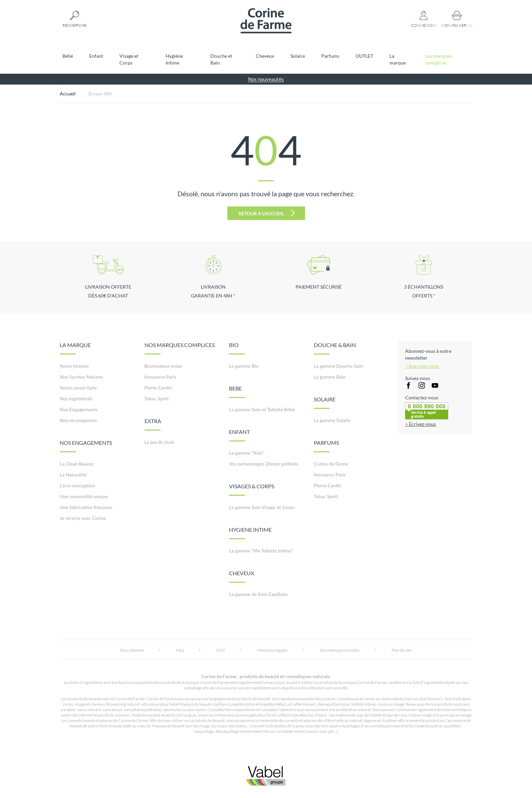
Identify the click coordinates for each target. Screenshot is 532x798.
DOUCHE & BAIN (335, 348)
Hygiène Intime (174, 59)
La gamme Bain (330, 377)
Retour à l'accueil (267, 213)
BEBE (237, 392)
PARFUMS (326, 446)
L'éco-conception (78, 485)
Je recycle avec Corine (83, 518)
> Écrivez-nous (421, 424)
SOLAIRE (325, 402)
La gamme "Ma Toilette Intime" (261, 551)
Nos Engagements (79, 409)
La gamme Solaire (332, 420)
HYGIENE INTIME (250, 533)
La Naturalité (73, 475)
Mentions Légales (272, 650)
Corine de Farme (331, 464)
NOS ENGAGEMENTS (86, 446)
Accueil (68, 94)
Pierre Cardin (158, 388)
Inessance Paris (160, 377)
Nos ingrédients (76, 398)
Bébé (68, 56)
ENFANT (239, 435)
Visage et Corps (129, 59)
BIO (237, 348)
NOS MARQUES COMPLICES (180, 348)
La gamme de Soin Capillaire (258, 594)
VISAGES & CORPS (252, 489)
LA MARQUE (75, 348)
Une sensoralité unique (84, 496)
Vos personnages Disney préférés (264, 464)
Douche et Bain (221, 59)
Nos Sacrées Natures (81, 377)
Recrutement (132, 650)
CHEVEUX (242, 576)
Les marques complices (439, 59)
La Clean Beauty (77, 464)
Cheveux (265, 56)
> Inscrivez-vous (422, 366)
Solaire (298, 56)
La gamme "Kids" (247, 453)
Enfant (96, 56)
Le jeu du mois (159, 442)
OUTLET (364, 56)
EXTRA (153, 424)
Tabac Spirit (157, 398)
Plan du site (402, 650)
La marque (398, 59)
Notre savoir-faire (78, 388)
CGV (221, 650)
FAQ (180, 650)
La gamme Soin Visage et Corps (262, 507)
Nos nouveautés (266, 79)
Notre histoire (74, 366)
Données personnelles (340, 650)
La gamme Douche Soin (338, 366)
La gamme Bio (244, 366)
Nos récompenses (78, 420)
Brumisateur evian (164, 366)
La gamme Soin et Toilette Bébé (262, 409)
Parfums (330, 56)
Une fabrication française (86, 507)
